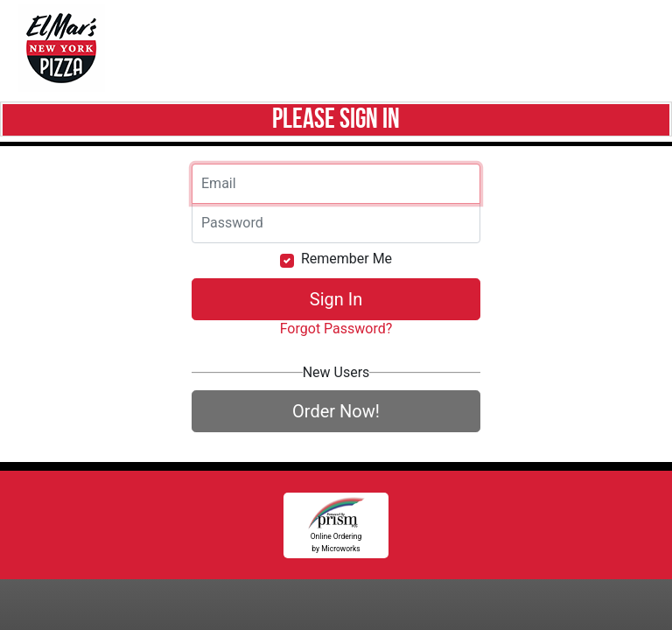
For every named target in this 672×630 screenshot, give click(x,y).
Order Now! (336, 411)
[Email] (336, 184)
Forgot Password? (336, 329)
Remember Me (346, 259)
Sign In (336, 299)
